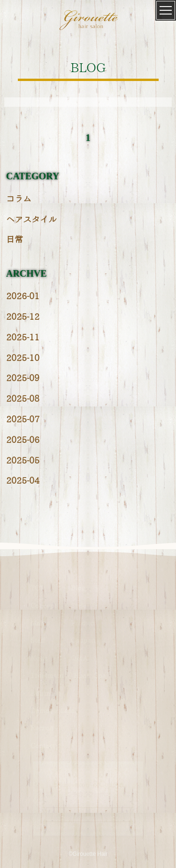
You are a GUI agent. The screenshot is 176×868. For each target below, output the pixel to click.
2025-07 (23, 420)
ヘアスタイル (31, 220)
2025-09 (23, 379)
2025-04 (23, 481)
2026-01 (23, 297)
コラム (19, 199)
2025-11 (23, 338)
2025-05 (23, 461)
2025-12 (23, 317)
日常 (15, 240)
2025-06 (23, 440)
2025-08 (23, 399)
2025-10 (23, 358)
